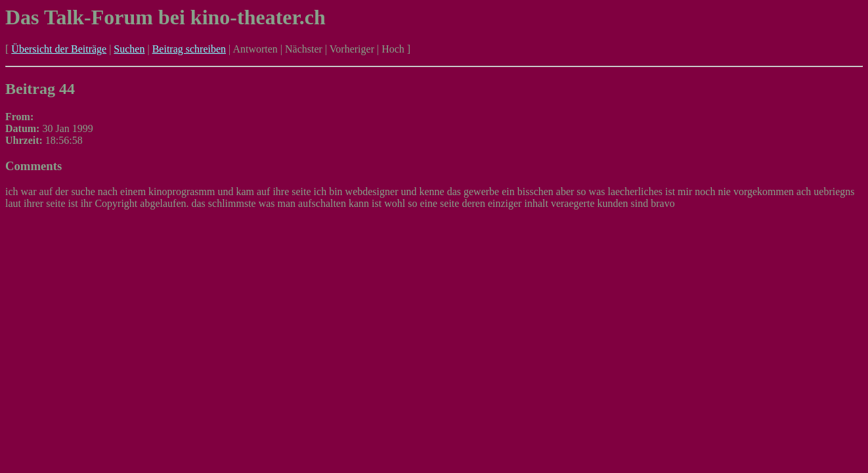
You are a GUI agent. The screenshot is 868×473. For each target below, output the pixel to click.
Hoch (393, 49)
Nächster (304, 49)
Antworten (255, 49)
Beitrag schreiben (189, 49)
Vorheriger (352, 49)
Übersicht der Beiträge (59, 49)
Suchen (129, 49)
